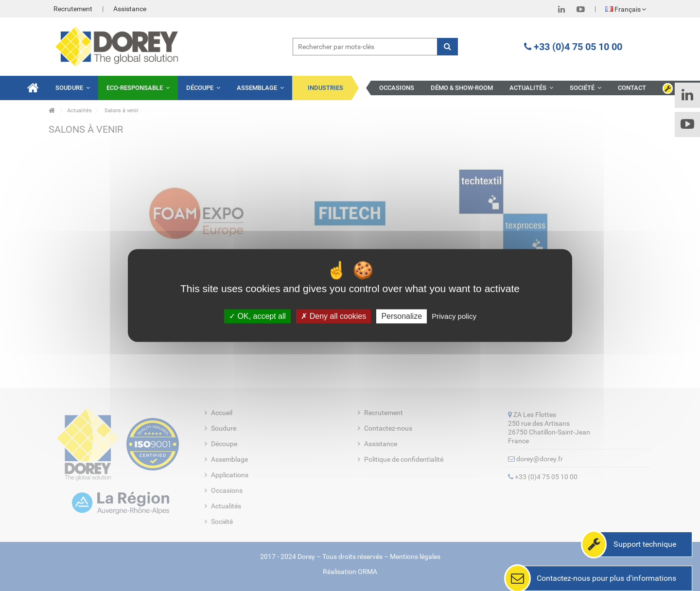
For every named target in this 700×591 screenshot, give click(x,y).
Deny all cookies (333, 316)
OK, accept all (257, 316)
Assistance (130, 9)
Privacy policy (454, 316)
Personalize (402, 316)
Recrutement (73, 9)
